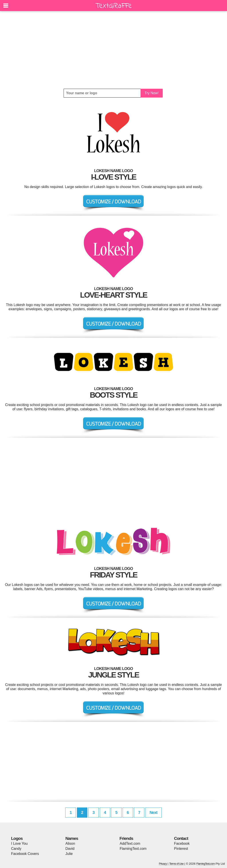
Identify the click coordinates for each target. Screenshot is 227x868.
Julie (69, 854)
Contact (181, 838)
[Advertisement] (113, 50)
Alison (70, 843)
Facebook (182, 843)
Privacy (163, 864)
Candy (16, 849)
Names (72, 838)
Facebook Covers (25, 854)
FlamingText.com (133, 849)
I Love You (19, 843)
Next (154, 813)
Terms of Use (176, 864)
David (70, 849)
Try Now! (152, 93)
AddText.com (130, 843)
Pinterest (181, 849)
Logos (17, 838)
